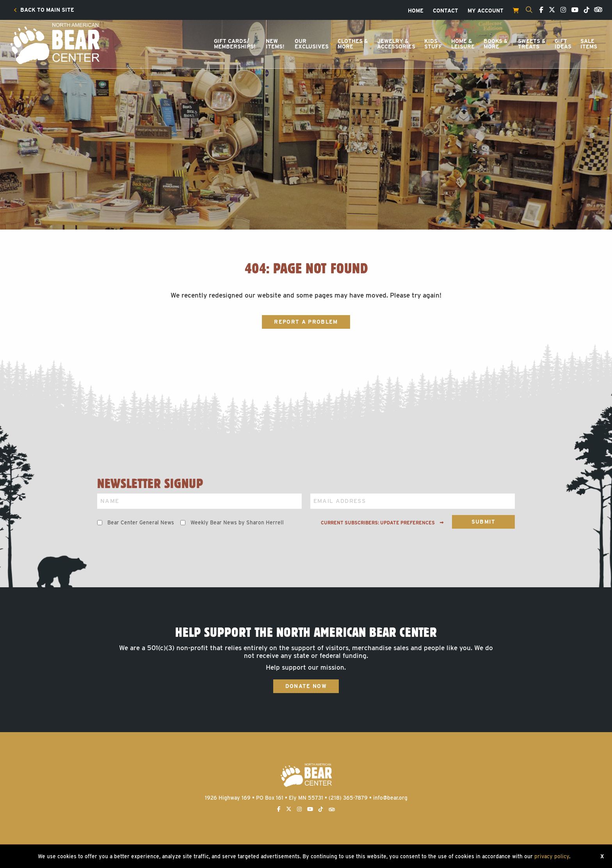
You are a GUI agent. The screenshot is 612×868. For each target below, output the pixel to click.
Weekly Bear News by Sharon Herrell (237, 522)
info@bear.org (390, 798)
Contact (446, 11)
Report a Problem (306, 322)
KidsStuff (433, 44)
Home (416, 11)
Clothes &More (353, 44)
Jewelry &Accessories (396, 44)
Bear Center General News (141, 522)
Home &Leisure (463, 44)
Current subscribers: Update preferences (382, 523)
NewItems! (275, 44)
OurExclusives (312, 44)
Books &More (496, 44)
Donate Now (306, 686)
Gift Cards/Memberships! (235, 44)
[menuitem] (44, 10)
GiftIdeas (563, 44)
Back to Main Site (44, 10)
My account (486, 11)
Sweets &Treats (532, 44)
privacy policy (552, 856)
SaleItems (589, 44)
